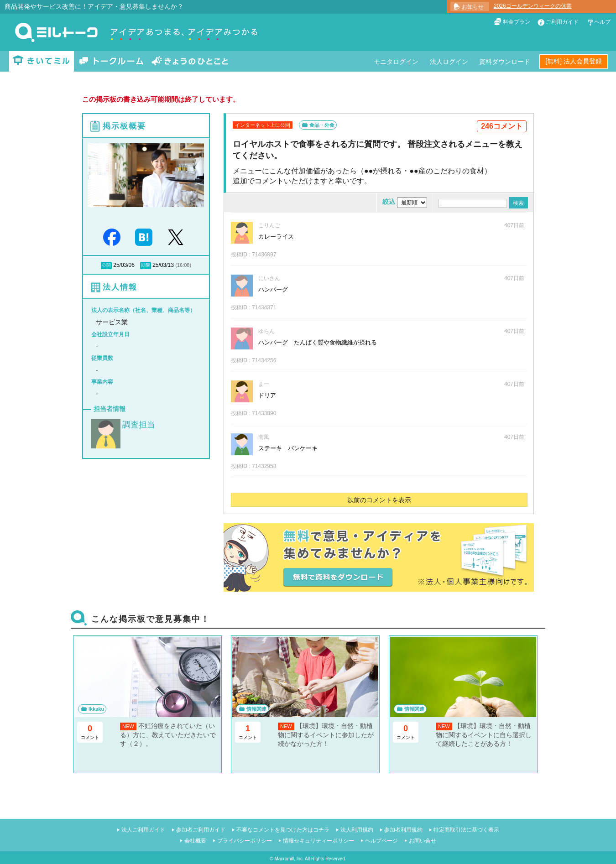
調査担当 (139, 425)
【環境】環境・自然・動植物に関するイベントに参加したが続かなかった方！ (326, 735)
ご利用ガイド (562, 22)
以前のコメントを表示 (379, 500)
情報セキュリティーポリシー (318, 841)
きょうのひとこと (190, 61)
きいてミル (42, 61)
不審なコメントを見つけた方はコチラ (283, 830)
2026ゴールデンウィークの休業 (533, 6)
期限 (146, 265)
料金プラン (517, 22)
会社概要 (195, 841)
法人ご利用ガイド (143, 830)
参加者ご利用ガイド (201, 830)
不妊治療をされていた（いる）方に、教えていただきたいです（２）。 (168, 735)
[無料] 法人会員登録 (574, 61)
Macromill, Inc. (289, 859)
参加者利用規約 (403, 830)
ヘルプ (602, 22)
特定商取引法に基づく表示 (466, 830)
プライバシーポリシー (245, 841)
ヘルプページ (381, 841)
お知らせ (473, 7)
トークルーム (111, 61)
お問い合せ (423, 841)
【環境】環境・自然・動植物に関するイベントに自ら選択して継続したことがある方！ (484, 735)
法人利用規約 (357, 830)
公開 (106, 265)
